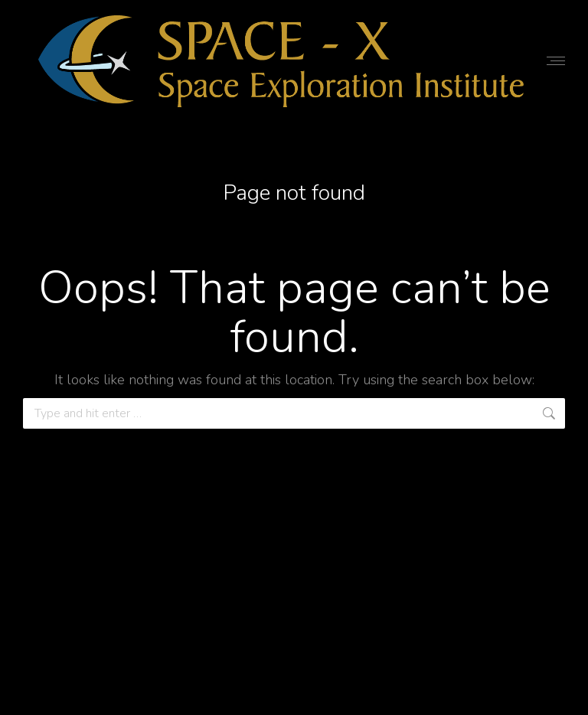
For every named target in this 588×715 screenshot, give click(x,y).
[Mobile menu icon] (556, 61)
